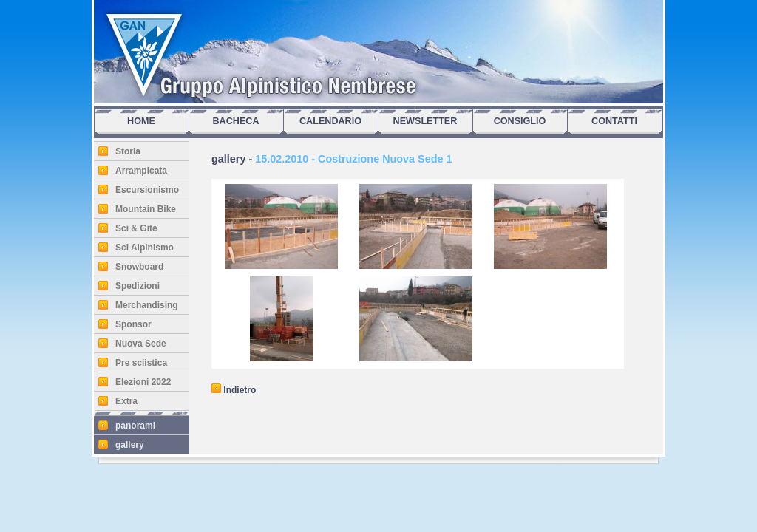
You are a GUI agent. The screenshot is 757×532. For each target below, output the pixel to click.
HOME (141, 121)
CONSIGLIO (520, 121)
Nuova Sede (141, 344)
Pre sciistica (141, 363)
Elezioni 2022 (143, 382)
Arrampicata (141, 171)
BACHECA (236, 121)
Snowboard (139, 267)
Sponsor (133, 324)
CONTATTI (614, 121)
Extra (126, 401)
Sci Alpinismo (145, 248)
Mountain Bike (146, 209)
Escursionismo (147, 190)
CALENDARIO (330, 121)
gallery (130, 445)
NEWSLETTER (425, 121)
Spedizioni (138, 286)
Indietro (234, 390)
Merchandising (147, 305)
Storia (128, 151)
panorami (135, 426)
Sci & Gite (136, 228)
